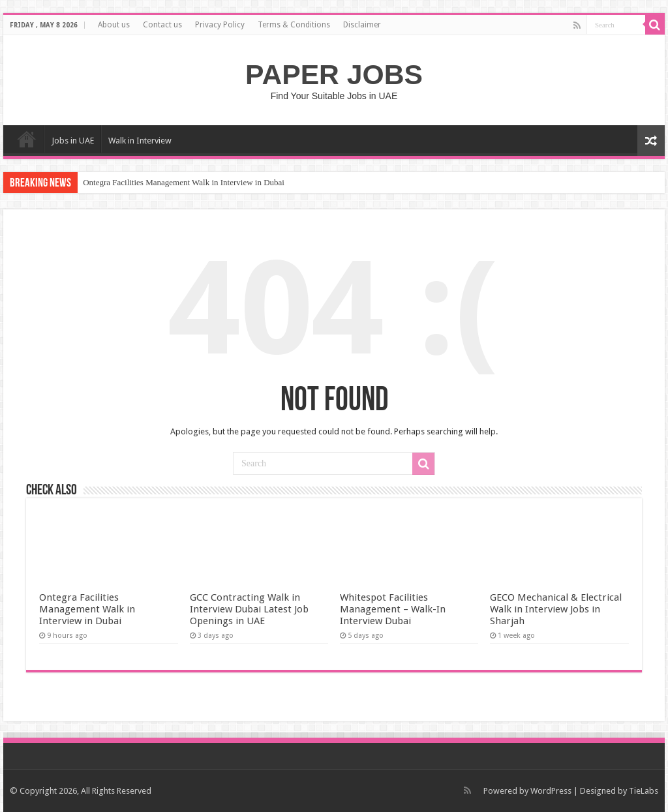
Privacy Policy (220, 25)
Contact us (162, 25)
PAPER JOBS (334, 74)
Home (27, 139)
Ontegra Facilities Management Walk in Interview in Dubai (184, 182)
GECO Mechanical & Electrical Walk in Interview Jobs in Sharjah (556, 609)
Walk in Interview (140, 141)
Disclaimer (362, 25)
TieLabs (644, 791)
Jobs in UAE (73, 141)
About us (114, 25)
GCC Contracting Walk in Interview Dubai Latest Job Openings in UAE (249, 609)
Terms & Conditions (294, 25)
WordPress (551, 791)
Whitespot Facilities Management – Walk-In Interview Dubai (393, 609)
